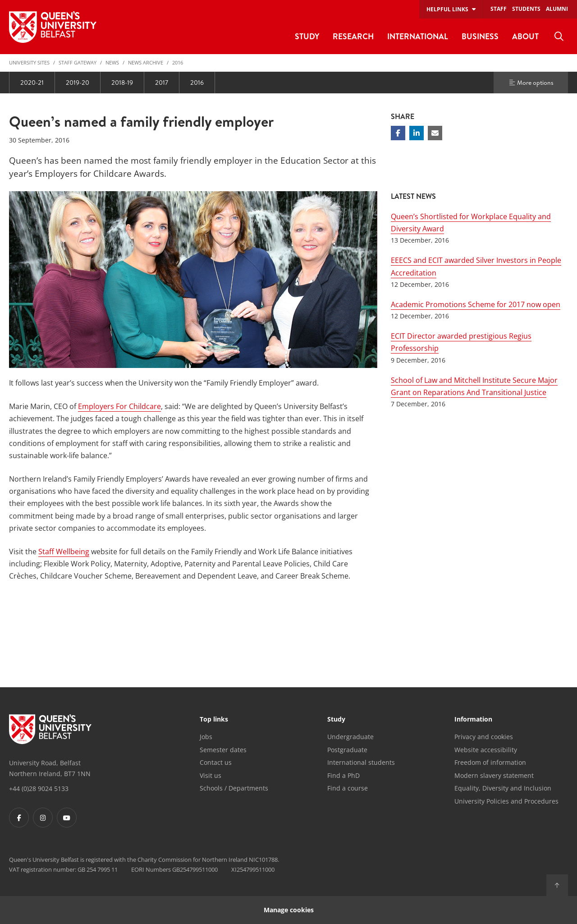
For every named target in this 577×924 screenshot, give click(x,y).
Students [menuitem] (526, 9)
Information (473, 720)
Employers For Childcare (119, 406)
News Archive (146, 62)
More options (531, 83)
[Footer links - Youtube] (67, 818)
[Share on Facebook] (398, 133)
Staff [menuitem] (499, 9)
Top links (214, 720)
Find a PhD (343, 775)
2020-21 (32, 83)
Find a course (348, 788)
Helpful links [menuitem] (447, 9)
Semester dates (223, 750)
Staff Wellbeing (64, 552)
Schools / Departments (234, 788)
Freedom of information (490, 762)
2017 (162, 83)
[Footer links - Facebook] (19, 818)
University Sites (29, 62)
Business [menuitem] (480, 36)
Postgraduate (347, 750)
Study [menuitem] (307, 36)
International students (361, 762)
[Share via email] (435, 133)
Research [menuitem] (353, 36)
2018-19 (122, 83)
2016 (178, 62)
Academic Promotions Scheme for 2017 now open (476, 304)
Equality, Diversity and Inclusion (503, 788)
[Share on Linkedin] (417, 133)
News (112, 62)
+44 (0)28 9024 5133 (39, 788)
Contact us (216, 762)
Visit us (211, 775)
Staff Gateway (78, 62)
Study (336, 720)
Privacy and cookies (484, 737)
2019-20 (78, 83)
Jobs (206, 737)
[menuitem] (559, 37)
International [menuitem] (418, 36)
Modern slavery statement (494, 775)
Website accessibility (486, 750)
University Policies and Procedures (506, 801)
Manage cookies (289, 910)
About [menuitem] (525, 36)
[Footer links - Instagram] (43, 818)
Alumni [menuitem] (557, 9)
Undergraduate (350, 737)
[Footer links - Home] (50, 729)
